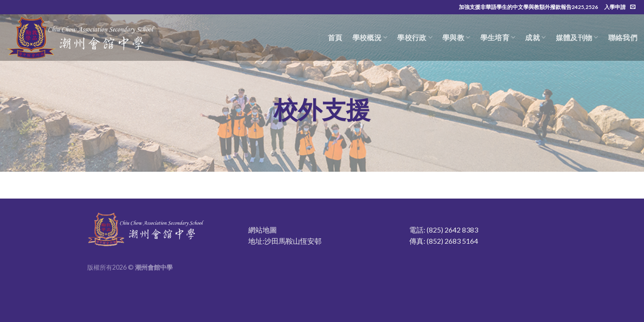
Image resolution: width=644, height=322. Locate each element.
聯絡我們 (623, 37)
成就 (535, 38)
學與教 (456, 38)
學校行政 (415, 38)
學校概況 (370, 38)
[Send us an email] (633, 7)
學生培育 (498, 38)
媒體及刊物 (577, 38)
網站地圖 (263, 230)
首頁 (335, 37)
